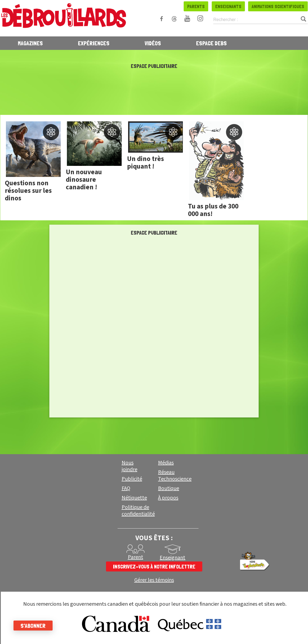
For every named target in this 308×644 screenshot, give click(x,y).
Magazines (30, 43)
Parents (196, 6)
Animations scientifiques (278, 6)
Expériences (94, 43)
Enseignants (228, 6)
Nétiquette (134, 498)
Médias (166, 463)
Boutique (169, 488)
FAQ (126, 488)
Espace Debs (211, 43)
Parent (136, 557)
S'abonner (33, 626)
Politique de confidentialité (138, 511)
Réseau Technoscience (175, 476)
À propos (168, 498)
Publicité (132, 479)
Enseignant (172, 558)
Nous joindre (129, 466)
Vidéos (153, 43)
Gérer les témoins (154, 580)
